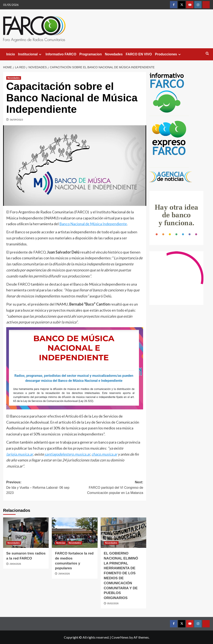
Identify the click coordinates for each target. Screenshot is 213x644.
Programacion (91, 54)
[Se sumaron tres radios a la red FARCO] (26, 533)
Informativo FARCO (61, 54)
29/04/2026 (15, 564)
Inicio (11, 54)
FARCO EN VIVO (139, 54)
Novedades (114, 54)
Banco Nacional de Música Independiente (93, 224)
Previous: (40, 488)
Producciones (168, 54)
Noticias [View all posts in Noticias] (61, 543)
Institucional (30, 54)
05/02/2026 (113, 603)
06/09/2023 (16, 120)
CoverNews (120, 637)
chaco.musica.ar (104, 454)
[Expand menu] (40, 54)
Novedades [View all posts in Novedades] (14, 78)
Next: (109, 488)
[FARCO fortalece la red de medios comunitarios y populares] (75, 533)
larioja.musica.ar (20, 454)
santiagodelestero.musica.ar (67, 454)
